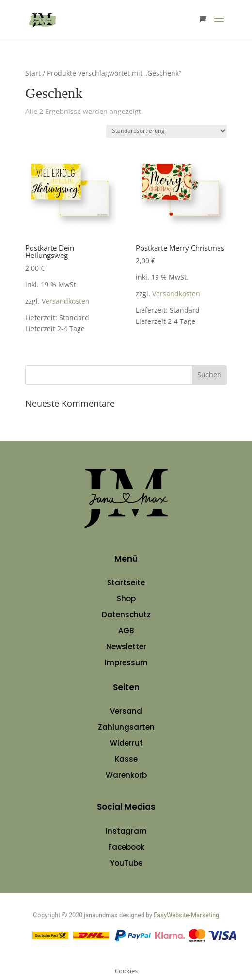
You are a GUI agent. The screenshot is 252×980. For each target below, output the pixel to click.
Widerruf (126, 743)
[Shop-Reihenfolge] (166, 131)
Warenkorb (126, 775)
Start (33, 73)
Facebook (126, 847)
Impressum (126, 663)
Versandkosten (66, 301)
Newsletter (126, 647)
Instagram (126, 831)
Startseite (126, 583)
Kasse (126, 759)
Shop (126, 599)
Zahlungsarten (126, 727)
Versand (126, 711)
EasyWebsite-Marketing (186, 915)
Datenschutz (126, 615)
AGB (126, 631)
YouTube (126, 863)
